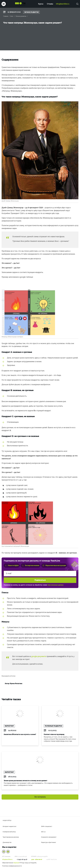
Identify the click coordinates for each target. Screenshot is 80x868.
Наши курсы (7, 821)
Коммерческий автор (9, 832)
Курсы (41, 4)
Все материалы (40, 797)
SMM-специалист (47, 826)
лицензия (16, 863)
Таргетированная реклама (11, 837)
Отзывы (50, 4)
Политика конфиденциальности (12, 866)
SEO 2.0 (43, 832)
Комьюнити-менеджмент (49, 837)
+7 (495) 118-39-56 (22, 859)
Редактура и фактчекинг (49, 842)
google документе (39, 656)
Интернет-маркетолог (10, 826)
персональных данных (55, 585)
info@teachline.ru (63, 4)
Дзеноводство (7, 842)
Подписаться (40, 580)
